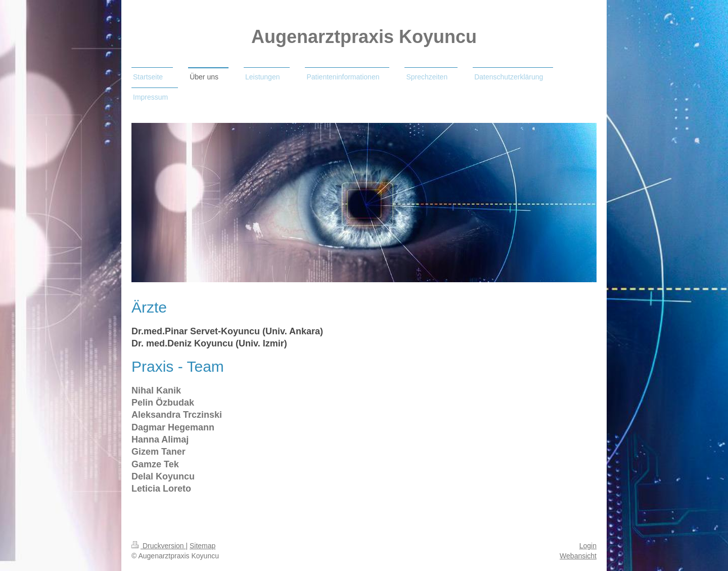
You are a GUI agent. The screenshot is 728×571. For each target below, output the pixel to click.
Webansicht (578, 556)
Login (588, 546)
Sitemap (202, 546)
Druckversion (158, 546)
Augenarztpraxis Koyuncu (364, 37)
